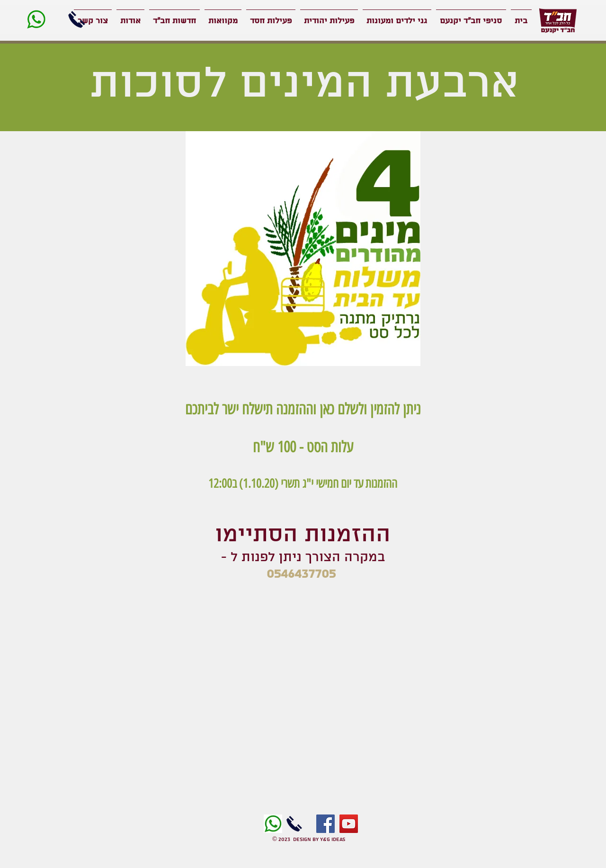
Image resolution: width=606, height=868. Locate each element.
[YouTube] (349, 824)
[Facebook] (325, 824)
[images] (273, 824)
